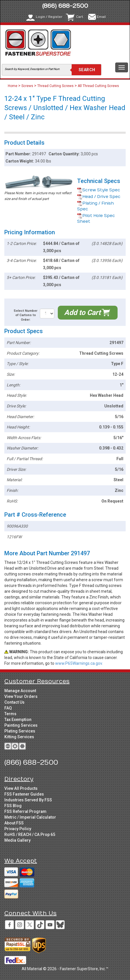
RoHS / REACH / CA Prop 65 (30, 834)
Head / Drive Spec (99, 197)
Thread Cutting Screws (55, 86)
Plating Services (20, 731)
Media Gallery (17, 840)
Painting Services (21, 725)
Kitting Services (19, 737)
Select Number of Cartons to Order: (25, 315)
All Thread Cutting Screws (98, 86)
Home (13, 86)
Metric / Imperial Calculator (30, 817)
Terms (10, 714)
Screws (27, 86)
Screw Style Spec (99, 190)
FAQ (8, 708)
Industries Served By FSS (28, 800)
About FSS (14, 823)
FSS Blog (13, 806)
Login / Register (49, 17)
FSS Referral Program (25, 811)
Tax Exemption (18, 720)
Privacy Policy (18, 829)
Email (101, 17)
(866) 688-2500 (65, 6)
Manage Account (20, 691)
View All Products (21, 788)
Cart (80, 17)
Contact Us (14, 702)
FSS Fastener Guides (24, 794)
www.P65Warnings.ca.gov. (79, 663)
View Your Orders (21, 696)
